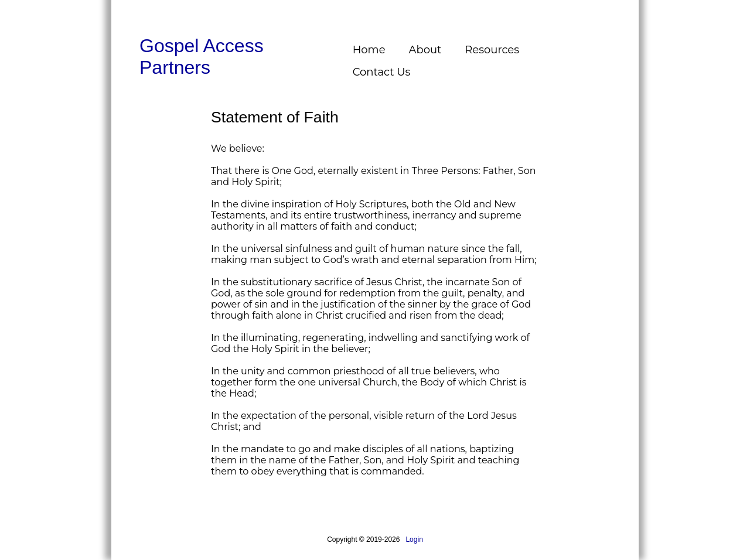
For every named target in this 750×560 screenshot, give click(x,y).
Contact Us (382, 72)
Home (369, 50)
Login (414, 539)
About (425, 50)
